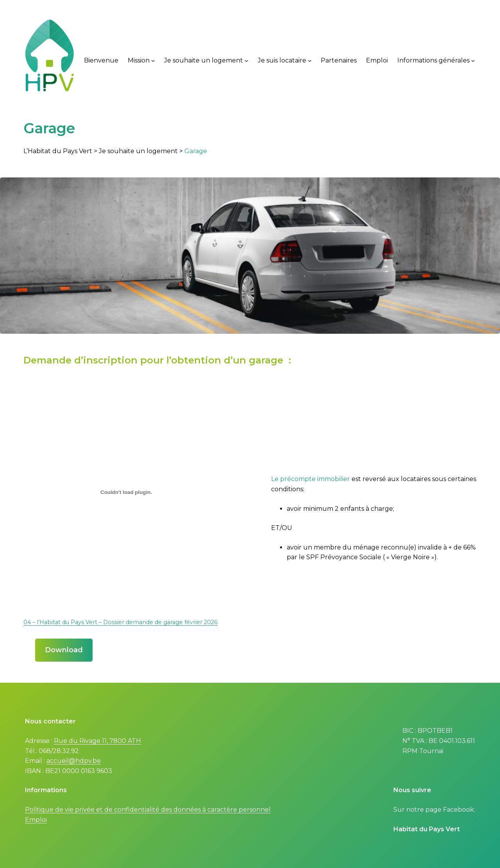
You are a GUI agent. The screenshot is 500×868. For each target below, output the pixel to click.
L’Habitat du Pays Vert (58, 151)
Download (64, 650)
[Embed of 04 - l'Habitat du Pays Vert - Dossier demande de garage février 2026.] (126, 492)
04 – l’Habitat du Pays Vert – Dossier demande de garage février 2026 (121, 622)
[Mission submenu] (153, 61)
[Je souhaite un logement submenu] (246, 61)
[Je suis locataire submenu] (310, 61)
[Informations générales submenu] (473, 61)
